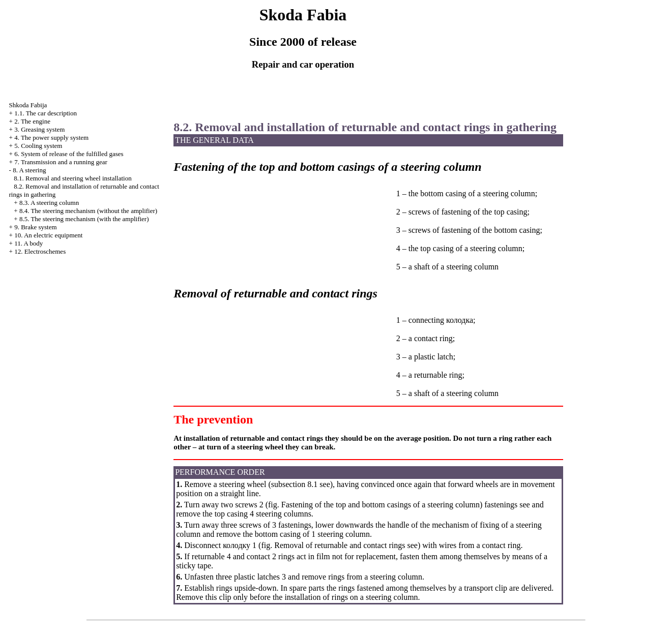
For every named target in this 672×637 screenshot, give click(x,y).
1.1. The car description (46, 113)
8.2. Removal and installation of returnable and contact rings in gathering (365, 127)
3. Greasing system (39, 129)
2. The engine (32, 121)
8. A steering (29, 170)
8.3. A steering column (49, 203)
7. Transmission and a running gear (61, 162)
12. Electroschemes (40, 251)
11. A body (28, 243)
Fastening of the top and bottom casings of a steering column (381, 505)
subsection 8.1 (295, 484)
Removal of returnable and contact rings (340, 545)
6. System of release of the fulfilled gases (69, 154)
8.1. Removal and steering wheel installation (72, 178)
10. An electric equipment (48, 235)
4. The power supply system (51, 138)
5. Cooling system (38, 146)
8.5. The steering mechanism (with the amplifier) (84, 219)
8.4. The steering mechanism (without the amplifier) (88, 211)
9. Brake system (35, 227)
